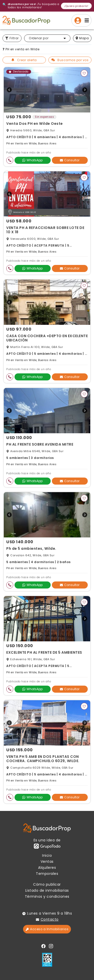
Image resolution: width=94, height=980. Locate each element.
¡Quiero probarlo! (76, 6)
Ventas (47, 861)
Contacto (50, 919)
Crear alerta (24, 60)
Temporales (47, 874)
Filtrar (12, 38)
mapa (82, 38)
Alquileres (47, 868)
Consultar (70, 160)
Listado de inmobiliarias (47, 890)
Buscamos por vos (70, 60)
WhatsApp (32, 160)
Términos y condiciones (47, 896)
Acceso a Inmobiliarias (47, 929)
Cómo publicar (47, 884)
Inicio (47, 855)
